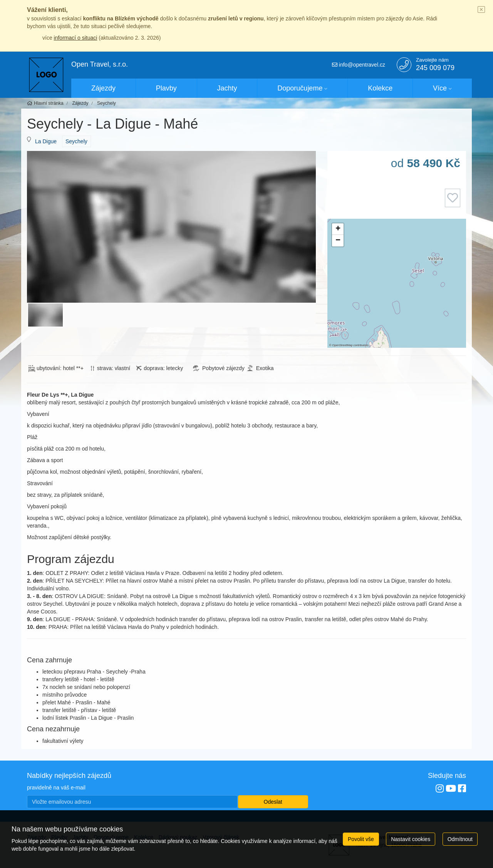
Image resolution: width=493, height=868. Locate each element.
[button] (338, 229)
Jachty (227, 88)
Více (440, 88)
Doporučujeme (300, 88)
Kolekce (380, 88)
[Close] (481, 10)
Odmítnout (460, 839)
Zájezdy (103, 88)
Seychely (76, 141)
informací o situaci (76, 38)
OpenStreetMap (343, 345)
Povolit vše (361, 839)
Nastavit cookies (411, 839)
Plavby (166, 88)
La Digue (46, 141)
